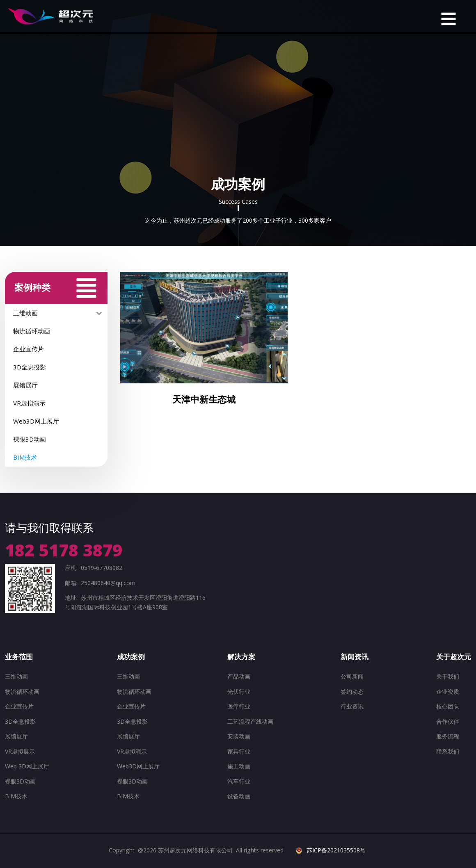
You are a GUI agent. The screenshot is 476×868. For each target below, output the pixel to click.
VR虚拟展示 (20, 751)
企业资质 (448, 691)
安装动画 (239, 736)
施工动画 (239, 766)
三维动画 (16, 676)
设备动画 (239, 796)
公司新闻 (352, 676)
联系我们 (448, 751)
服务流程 (448, 736)
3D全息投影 (20, 721)
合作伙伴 (448, 721)
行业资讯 (352, 706)
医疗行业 (239, 706)
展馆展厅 (16, 736)
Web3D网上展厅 (138, 766)
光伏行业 (239, 691)
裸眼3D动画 (20, 781)
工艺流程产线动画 (250, 721)
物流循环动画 (22, 691)
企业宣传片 (19, 706)
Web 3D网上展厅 (27, 766)
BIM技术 (16, 796)
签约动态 (352, 691)
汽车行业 (239, 781)
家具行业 (239, 751)
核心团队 (448, 706)
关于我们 (448, 676)
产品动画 (239, 676)
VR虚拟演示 (132, 751)
